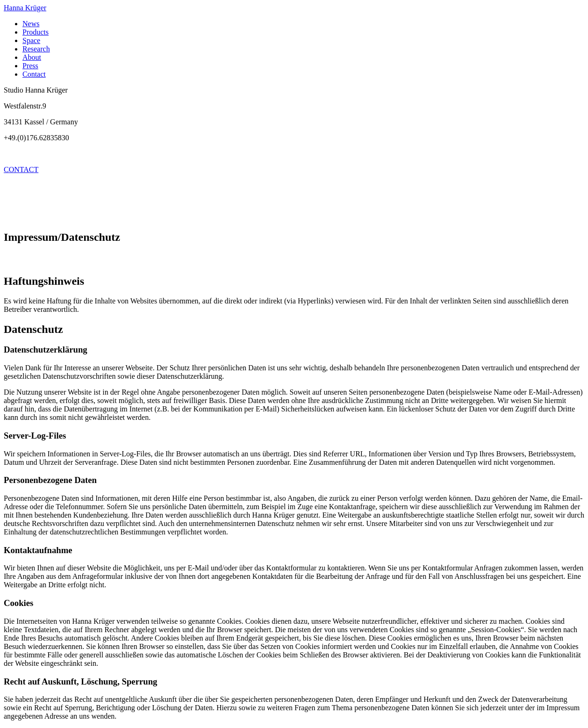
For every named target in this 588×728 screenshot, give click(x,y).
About (32, 57)
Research (36, 49)
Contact (34, 74)
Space (31, 40)
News (31, 24)
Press (30, 66)
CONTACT (21, 169)
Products (36, 32)
